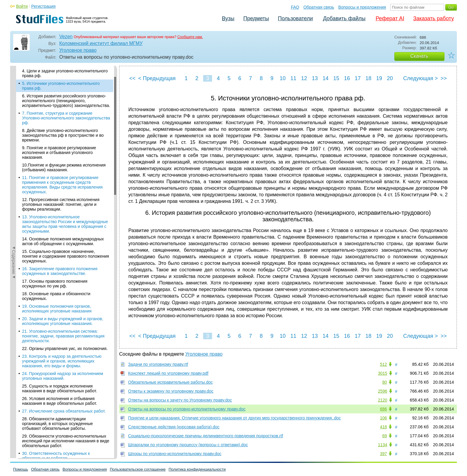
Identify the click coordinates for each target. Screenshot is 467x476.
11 (293, 78)
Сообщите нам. (190, 37)
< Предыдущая (157, 78)
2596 (383, 391)
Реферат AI (390, 18)
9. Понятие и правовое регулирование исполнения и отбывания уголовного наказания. (59, 153)
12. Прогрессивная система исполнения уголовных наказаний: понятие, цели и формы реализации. (61, 204)
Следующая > (421, 78)
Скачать (419, 56)
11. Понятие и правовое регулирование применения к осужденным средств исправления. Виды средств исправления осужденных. (62, 185)
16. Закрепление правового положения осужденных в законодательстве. (60, 271)
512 (383, 364)
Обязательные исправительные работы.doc (170, 382)
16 (347, 78)
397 (383, 454)
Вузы (228, 18)
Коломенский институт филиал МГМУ (101, 43)
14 (326, 78)
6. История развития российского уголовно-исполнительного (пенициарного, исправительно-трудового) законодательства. (66, 101)
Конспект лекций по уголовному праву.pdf (168, 373)
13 (315, 78)
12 (304, 78)
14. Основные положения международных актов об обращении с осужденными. (63, 241)
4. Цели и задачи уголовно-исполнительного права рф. (65, 73)
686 (383, 409)
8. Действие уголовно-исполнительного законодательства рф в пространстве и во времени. (63, 135)
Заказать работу (433, 18)
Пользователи (295, 18)
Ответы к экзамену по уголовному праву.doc (171, 391)
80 (385, 382)
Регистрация (43, 6)
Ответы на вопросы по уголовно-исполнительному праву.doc (187, 409)
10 (283, 78)
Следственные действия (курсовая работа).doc (174, 427)
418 (383, 427)
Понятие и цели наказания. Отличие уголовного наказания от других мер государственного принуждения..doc (234, 418)
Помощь (21, 469)
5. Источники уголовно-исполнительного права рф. (61, 86)
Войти (22, 6)
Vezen (66, 36)
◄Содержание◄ (14, 170)
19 (379, 78)
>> (444, 78)
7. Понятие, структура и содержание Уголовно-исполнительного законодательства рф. (66, 118)
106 (383, 418)
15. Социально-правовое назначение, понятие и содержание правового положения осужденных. (66, 256)
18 (368, 78)
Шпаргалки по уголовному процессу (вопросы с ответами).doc (188, 445)
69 (385, 436)
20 (390, 78)
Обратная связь (319, 7)
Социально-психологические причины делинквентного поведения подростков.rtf (206, 436)
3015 (383, 373)
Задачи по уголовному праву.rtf (158, 364)
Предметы (256, 18)
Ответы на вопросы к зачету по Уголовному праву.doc (180, 400)
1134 (383, 445)
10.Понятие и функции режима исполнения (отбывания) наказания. (64, 167)
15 (336, 78)
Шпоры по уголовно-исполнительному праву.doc (175, 454)
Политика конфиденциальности (197, 469)
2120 (383, 400)
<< (132, 78)
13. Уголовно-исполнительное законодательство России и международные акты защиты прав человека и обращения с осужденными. (65, 224)
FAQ (295, 7)
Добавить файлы (344, 18)
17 (358, 78)
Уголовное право (78, 50)
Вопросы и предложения (362, 7)
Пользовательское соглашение (138, 469)
